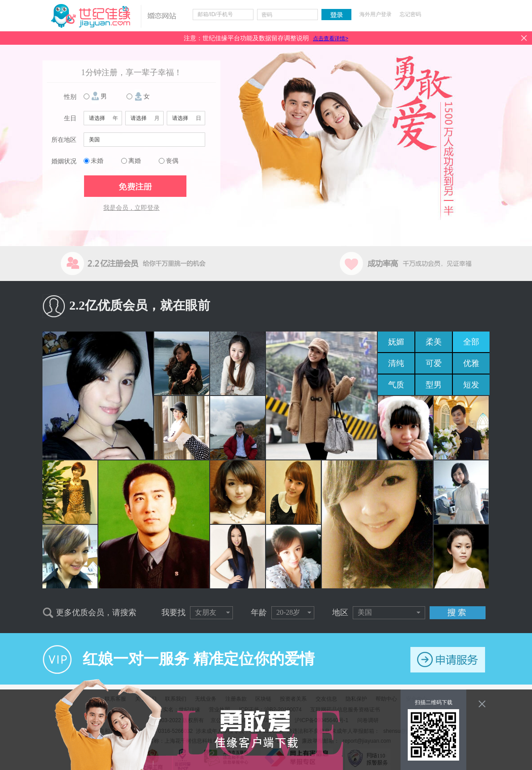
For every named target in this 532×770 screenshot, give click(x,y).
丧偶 (172, 161)
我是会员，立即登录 (131, 208)
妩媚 (396, 342)
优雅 (471, 363)
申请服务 (448, 660)
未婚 (97, 161)
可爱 (434, 363)
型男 (434, 385)
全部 (471, 342)
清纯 (396, 363)
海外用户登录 (376, 14)
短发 (471, 385)
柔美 (434, 342)
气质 (396, 385)
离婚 (135, 161)
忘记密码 (410, 14)
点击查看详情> (331, 38)
